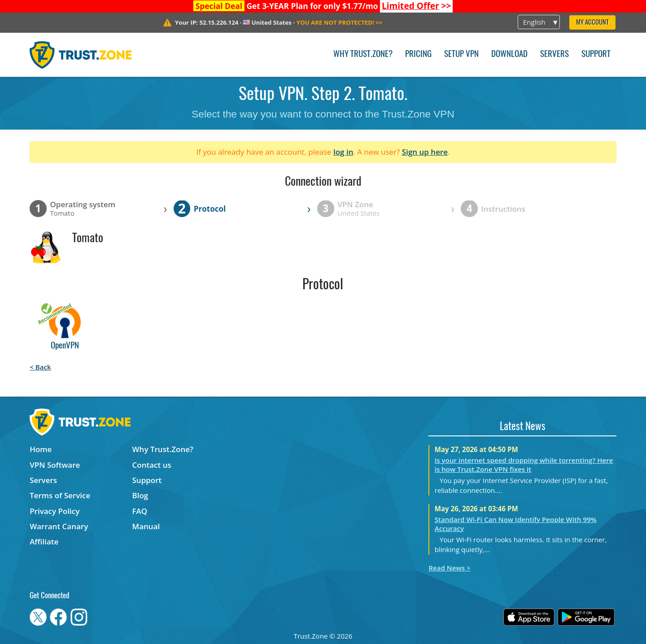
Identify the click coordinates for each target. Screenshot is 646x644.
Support (596, 54)
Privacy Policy (55, 511)
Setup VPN (461, 54)
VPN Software (55, 465)
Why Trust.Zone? (363, 54)
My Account (592, 23)
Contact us (152, 465)
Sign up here (425, 152)
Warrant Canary (59, 526)
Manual (146, 526)
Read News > (449, 568)
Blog (140, 495)
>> (417, 6)
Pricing (418, 54)
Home (41, 449)
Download (509, 54)
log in (343, 152)
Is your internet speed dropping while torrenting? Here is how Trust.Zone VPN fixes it (524, 465)
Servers (554, 54)
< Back (40, 367)
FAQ (140, 511)
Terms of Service (60, 495)
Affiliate (44, 542)
